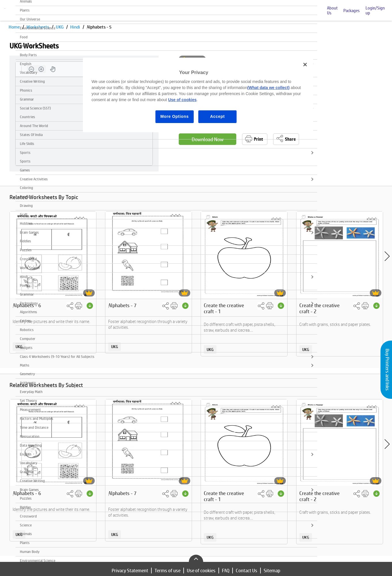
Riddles (25, 241)
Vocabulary (28, 463)
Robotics (27, 330)
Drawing (26, 206)
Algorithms (28, 312)
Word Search (30, 268)
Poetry (25, 285)
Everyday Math (31, 392)
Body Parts (28, 55)
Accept (217, 116)
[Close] (305, 65)
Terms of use (168, 571)
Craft (24, 215)
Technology (29, 303)
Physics (26, 46)
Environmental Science (38, 28)
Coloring (26, 188)
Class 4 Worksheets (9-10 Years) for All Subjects (57, 357)
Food (24, 37)
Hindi (24, 277)
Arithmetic (28, 383)
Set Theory (28, 401)
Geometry (27, 374)
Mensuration (30, 436)
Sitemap (272, 571)
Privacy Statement (130, 571)
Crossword (28, 259)
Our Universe (30, 19)
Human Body (30, 552)
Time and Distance (34, 427)
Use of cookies (201, 571)
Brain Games (29, 232)
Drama (25, 197)
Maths (25, 365)
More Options (175, 116)
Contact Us (247, 571)
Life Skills (27, 144)
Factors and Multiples (37, 419)
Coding (25, 321)
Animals (26, 534)
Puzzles (26, 250)
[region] (198, 95)
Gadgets (26, 348)
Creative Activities (34, 179)
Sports (25, 153)
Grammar (27, 294)
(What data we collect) (268, 88)
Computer (28, 339)
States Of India (31, 135)
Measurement (30, 410)
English (26, 454)
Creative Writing (32, 481)
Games (25, 170)
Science (26, 525)
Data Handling (31, 445)
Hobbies (26, 223)
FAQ (226, 571)
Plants (25, 10)
